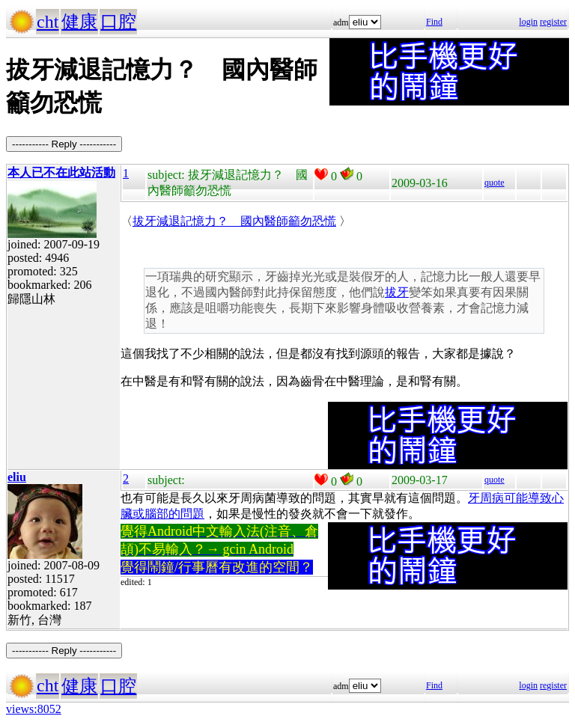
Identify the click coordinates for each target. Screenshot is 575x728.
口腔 (118, 22)
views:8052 (34, 709)
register (553, 22)
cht (48, 22)
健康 (79, 22)
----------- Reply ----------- (64, 144)
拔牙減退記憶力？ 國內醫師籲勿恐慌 (234, 221)
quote (495, 183)
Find (434, 22)
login (528, 22)
